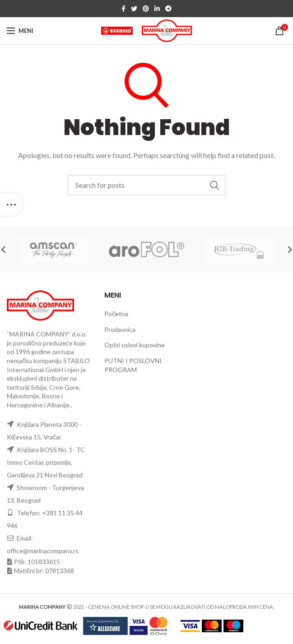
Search (214, 185)
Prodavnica (120, 329)
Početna (116, 314)
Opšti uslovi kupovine (135, 345)
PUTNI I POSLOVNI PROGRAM (133, 365)
